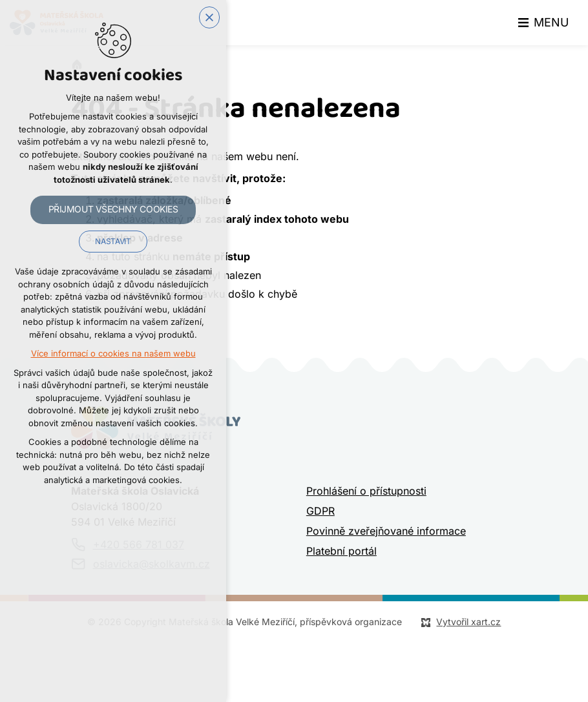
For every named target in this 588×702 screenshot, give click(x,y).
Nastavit (113, 242)
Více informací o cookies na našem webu (113, 354)
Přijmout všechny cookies (113, 209)
